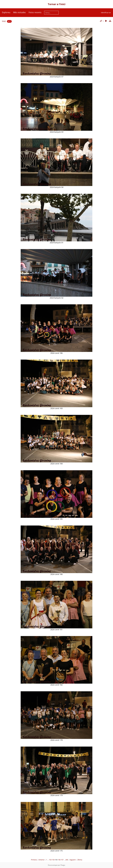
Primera (34, 860)
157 (62, 860)
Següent (73, 860)
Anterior (42, 860)
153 (50, 860)
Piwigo (63, 865)
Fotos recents (35, 12)
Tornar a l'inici (57, 4)
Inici (4, 21)
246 (67, 860)
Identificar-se (106, 13)
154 (53, 860)
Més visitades (19, 12)
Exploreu (6, 12)
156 (59, 860)
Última (80, 860)
